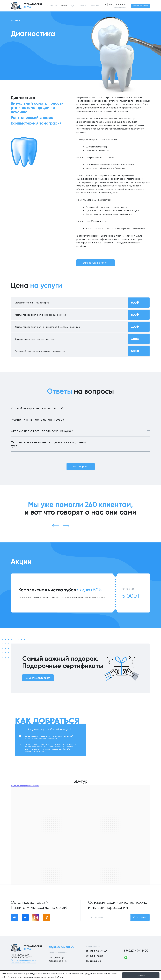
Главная (16, 21)
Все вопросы (80, 467)
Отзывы (83, 6)
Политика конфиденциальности (23, 960)
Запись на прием (141, 6)
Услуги (64, 6)
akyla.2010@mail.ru (62, 947)
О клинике (52, 6)
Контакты (95, 6)
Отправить (140, 917)
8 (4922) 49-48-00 (137, 951)
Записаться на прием (96, 263)
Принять (141, 975)
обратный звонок (120, 7)
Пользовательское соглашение (23, 963)
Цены (74, 6)
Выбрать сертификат (38, 678)
